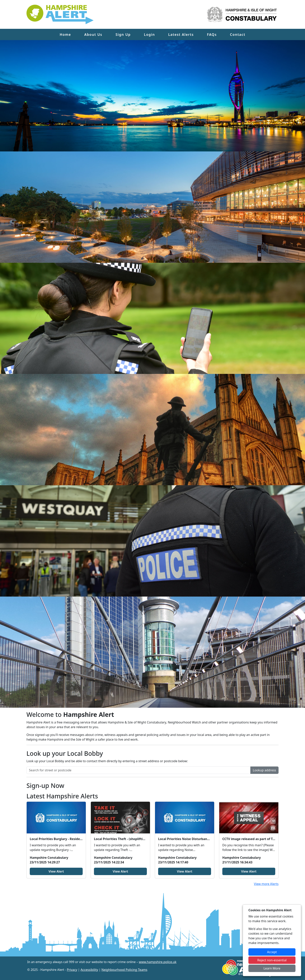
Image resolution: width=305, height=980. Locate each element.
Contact (238, 34)
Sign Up (123, 34)
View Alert (56, 871)
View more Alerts (266, 884)
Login (149, 34)
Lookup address (264, 770)
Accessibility (89, 970)
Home (65, 34)
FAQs (212, 34)
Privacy (72, 970)
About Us (93, 34)
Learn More (272, 968)
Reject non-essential (272, 960)
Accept (272, 952)
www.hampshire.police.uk (158, 962)
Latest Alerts (181, 34)
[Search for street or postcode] (138, 770)
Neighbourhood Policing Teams (124, 970)
